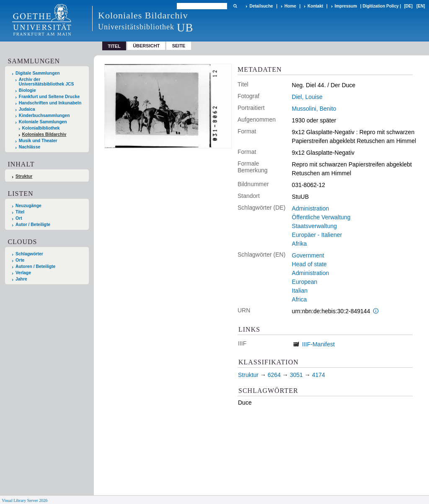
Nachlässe (30, 147)
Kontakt (315, 6)
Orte (20, 260)
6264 (274, 375)
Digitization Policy (380, 6)
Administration (311, 208)
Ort (19, 218)
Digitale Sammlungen (38, 73)
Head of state (309, 264)
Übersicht (146, 46)
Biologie (27, 90)
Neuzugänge (28, 206)
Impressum (346, 6)
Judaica (27, 109)
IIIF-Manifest (318, 344)
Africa (300, 299)
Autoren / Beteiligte (35, 266)
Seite (179, 46)
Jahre (21, 279)
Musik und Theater (38, 141)
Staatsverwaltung (314, 226)
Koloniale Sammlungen (43, 122)
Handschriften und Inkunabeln (50, 103)
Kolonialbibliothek (41, 128)
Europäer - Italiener (317, 235)
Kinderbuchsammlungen (44, 116)
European (305, 282)
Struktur (24, 176)
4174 (319, 375)
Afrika (300, 244)
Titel (20, 212)
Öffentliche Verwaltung (321, 217)
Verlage (23, 273)
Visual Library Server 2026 (25, 500)
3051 (296, 375)
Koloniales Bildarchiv (44, 134)
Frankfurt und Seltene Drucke (49, 97)
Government (308, 255)
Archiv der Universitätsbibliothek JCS (47, 82)
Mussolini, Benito (314, 109)
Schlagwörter (29, 254)
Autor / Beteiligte (33, 225)
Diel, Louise (307, 97)
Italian (300, 291)
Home (290, 6)
